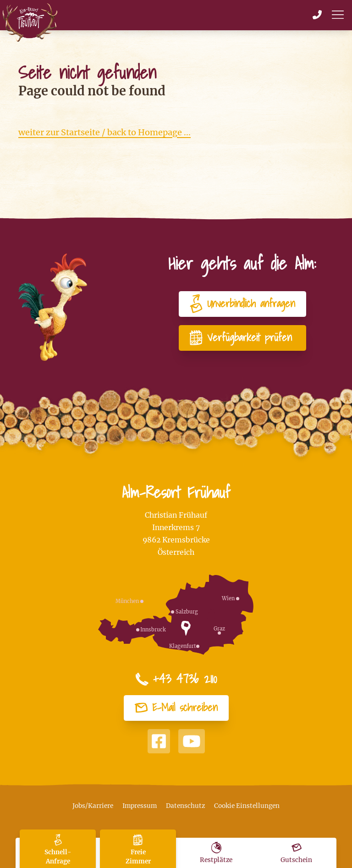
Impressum (140, 806)
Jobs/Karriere (93, 806)
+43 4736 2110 (176, 679)
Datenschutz (185, 806)
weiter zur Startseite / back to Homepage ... (104, 132)
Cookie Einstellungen (247, 806)
